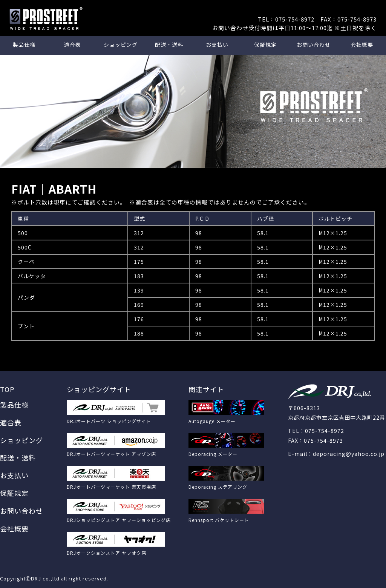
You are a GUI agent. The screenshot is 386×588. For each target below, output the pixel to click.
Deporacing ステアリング (218, 487)
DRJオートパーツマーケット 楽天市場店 (111, 487)
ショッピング (121, 45)
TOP (7, 389)
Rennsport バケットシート (219, 520)
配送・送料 (169, 45)
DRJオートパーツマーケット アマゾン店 (111, 454)
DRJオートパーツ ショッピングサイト (109, 421)
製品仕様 (24, 45)
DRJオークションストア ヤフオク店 (106, 553)
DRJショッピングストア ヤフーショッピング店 (119, 520)
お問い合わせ (314, 45)
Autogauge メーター (212, 421)
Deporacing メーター (213, 454)
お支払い (217, 45)
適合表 (73, 45)
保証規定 (265, 45)
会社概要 (362, 45)
